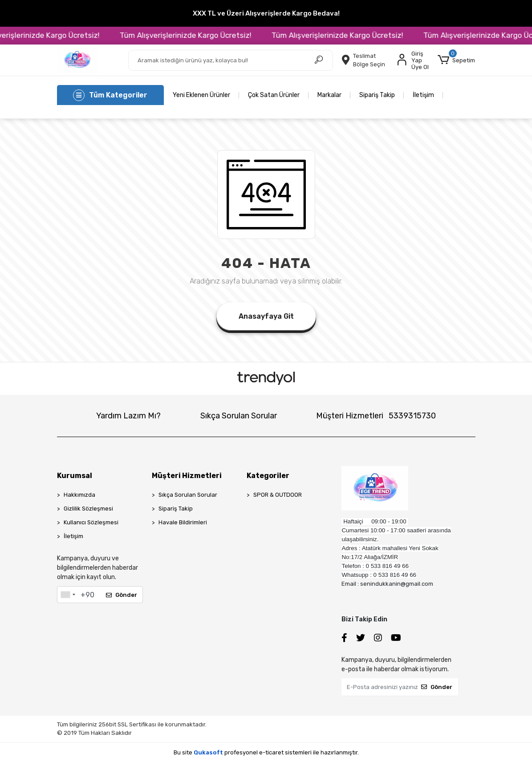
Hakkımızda (79, 495)
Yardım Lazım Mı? (128, 416)
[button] (456, 60)
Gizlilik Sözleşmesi (88, 509)
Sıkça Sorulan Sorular (239, 416)
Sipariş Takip (377, 95)
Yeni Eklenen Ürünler (201, 95)
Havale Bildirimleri (183, 522)
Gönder (122, 595)
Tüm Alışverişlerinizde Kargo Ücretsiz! (198, 35)
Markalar (329, 95)
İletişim (423, 95)
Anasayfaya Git (266, 316)
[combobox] (68, 595)
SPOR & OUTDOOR (278, 495)
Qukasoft (208, 752)
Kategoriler (268, 476)
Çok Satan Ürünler (274, 95)
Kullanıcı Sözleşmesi (91, 522)
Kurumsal (75, 476)
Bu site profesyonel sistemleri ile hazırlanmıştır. (266, 752)
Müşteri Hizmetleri (376, 416)
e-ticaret (271, 752)
